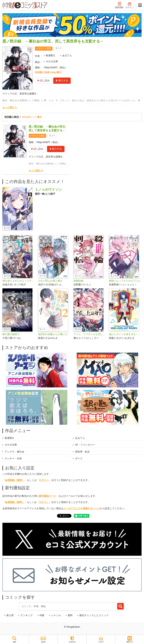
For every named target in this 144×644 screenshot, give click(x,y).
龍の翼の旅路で (11, 334)
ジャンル (56, 615)
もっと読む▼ (10, 107)
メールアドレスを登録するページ (82, 508)
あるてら (67, 55)
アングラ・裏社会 (14, 452)
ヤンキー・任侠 (13, 458)
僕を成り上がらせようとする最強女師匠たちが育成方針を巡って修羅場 (19, 281)
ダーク (79, 458)
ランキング (27, 615)
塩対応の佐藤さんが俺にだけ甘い (54, 334)
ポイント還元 (45, 48)
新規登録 (119, 5)
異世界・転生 (82, 452)
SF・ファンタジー (85, 445)
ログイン (130, 5)
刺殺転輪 (78, 281)
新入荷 (10, 615)
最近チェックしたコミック (94, 615)
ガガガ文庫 (52, 61)
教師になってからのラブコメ (125, 281)
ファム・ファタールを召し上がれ (90, 334)
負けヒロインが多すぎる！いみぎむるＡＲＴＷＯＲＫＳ (125, 334)
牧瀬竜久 (51, 55)
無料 (70, 615)
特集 (42, 615)
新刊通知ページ (48, 496)
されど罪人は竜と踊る (50, 281)
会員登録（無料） (15, 480)
